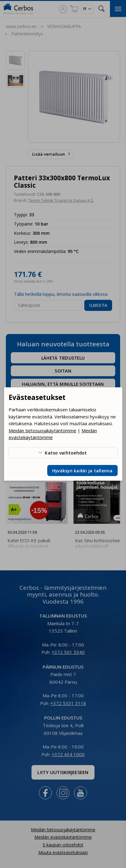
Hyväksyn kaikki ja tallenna (82, 471)
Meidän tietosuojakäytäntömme (42, 430)
